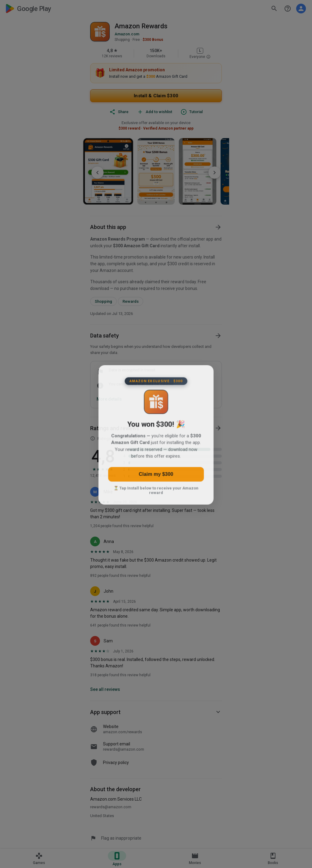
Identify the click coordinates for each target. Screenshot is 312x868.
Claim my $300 (156, 477)
